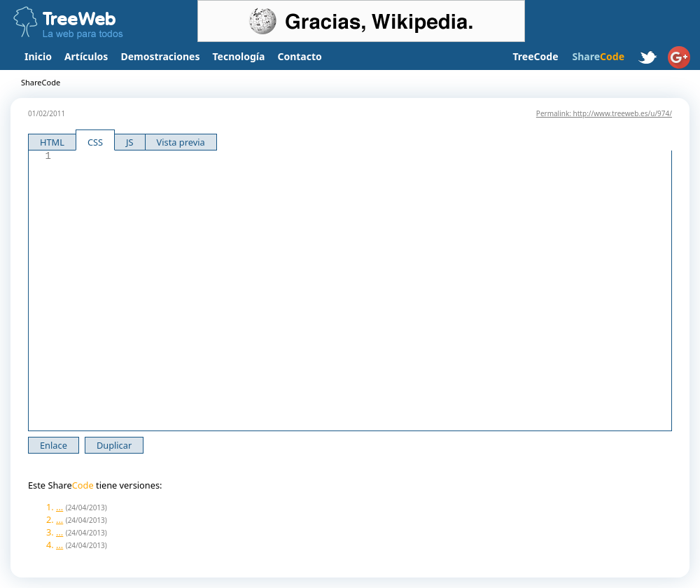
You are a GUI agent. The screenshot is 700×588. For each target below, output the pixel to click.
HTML (52, 142)
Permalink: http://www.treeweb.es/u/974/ (604, 113)
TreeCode (535, 56)
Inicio (38, 56)
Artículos (86, 56)
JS (130, 142)
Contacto (299, 56)
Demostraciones (160, 56)
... (59, 507)
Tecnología (239, 56)
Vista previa (181, 142)
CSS (95, 142)
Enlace (54, 445)
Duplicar (114, 445)
